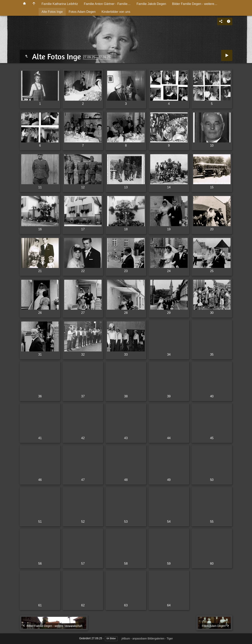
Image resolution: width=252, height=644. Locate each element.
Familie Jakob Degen (151, 4)
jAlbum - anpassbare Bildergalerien (143, 638)
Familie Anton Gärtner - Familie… (107, 4)
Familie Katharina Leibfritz (60, 4)
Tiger (170, 638)
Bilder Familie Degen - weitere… (195, 4)
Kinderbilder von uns (116, 12)
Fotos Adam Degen (82, 12)
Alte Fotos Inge (52, 12)
